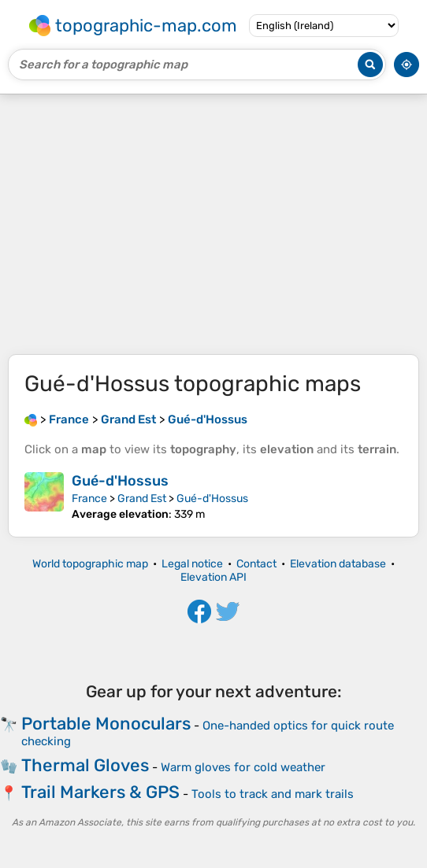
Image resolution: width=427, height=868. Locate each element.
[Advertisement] (213, 224)
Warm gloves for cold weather (243, 767)
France (89, 499)
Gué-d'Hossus (120, 481)
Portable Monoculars (106, 724)
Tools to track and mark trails (273, 794)
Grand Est (142, 499)
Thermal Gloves (85, 765)
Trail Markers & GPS (100, 792)
